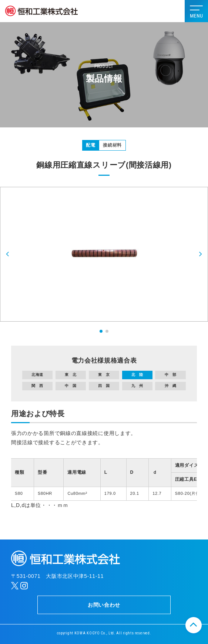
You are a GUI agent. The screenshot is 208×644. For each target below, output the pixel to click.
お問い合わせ (104, 605)
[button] (8, 254)
